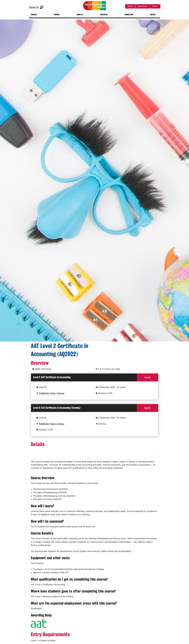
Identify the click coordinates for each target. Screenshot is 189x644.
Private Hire (129, 15)
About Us (80, 15)
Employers (104, 15)
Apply (148, 377)
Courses (34, 15)
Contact (153, 15)
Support (57, 15)
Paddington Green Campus (51, 393)
